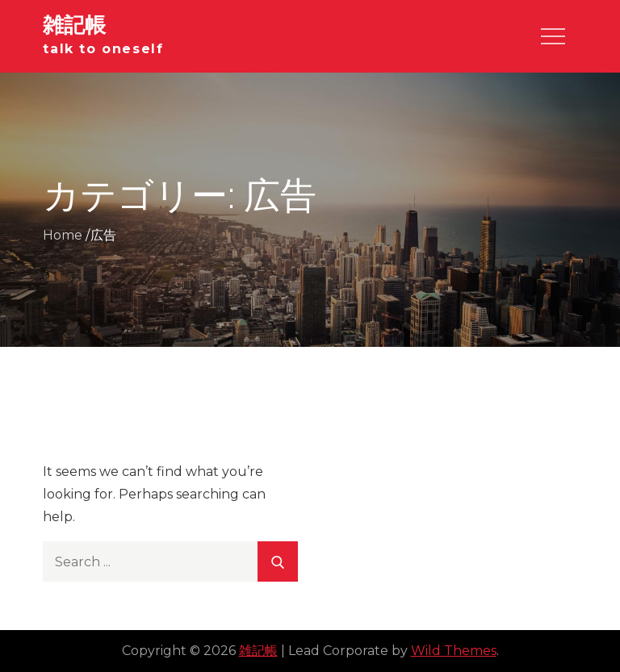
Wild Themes (454, 651)
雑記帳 (74, 25)
